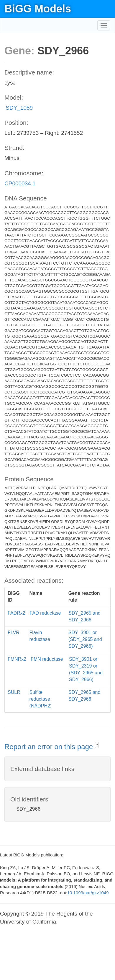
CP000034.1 (20, 183)
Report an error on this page (50, 747)
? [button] (97, 745)
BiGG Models (38, 9)
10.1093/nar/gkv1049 (88, 893)
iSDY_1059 (19, 108)
